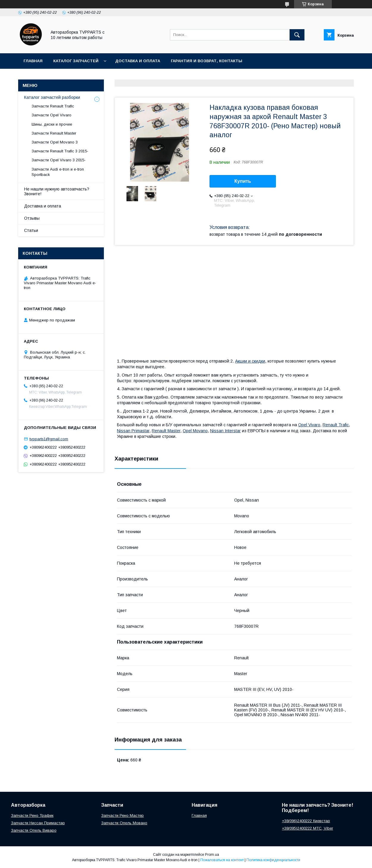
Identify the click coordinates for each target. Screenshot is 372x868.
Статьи (31, 230)
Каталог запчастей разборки (52, 97)
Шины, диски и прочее (52, 124)
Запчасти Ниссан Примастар (38, 823)
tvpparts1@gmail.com (49, 439)
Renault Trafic (336, 425)
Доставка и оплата (138, 61)
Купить (243, 181)
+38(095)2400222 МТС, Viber (307, 828)
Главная (33, 61)
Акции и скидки (250, 361)
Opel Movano (195, 431)
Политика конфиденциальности (273, 860)
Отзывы (32, 218)
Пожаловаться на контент (222, 860)
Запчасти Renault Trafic (53, 106)
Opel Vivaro (309, 425)
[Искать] (297, 35)
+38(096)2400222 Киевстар (306, 821)
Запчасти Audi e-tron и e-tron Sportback (58, 172)
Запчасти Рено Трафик (32, 815)
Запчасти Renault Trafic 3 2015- (60, 151)
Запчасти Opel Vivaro (51, 115)
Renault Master (166, 431)
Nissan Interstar (225, 431)
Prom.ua (212, 855)
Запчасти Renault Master (54, 133)
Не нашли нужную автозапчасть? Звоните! (57, 191)
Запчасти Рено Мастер (122, 815)
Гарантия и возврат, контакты (207, 61)
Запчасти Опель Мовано (124, 823)
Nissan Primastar (133, 431)
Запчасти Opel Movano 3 (55, 142)
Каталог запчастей (76, 61)
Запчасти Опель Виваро (34, 830)
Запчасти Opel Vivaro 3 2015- (59, 160)
